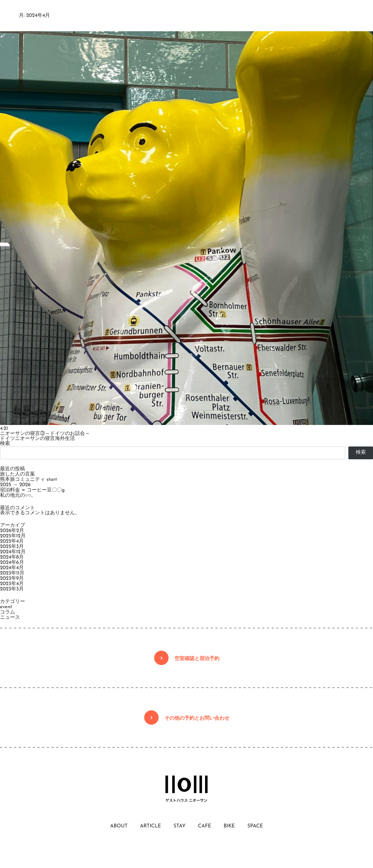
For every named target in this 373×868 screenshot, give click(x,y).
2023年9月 (12, 579)
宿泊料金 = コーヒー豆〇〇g (32, 490)
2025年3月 (12, 547)
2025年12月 (13, 536)
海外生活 (65, 439)
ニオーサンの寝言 (35, 439)
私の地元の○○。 (18, 496)
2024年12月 (13, 552)
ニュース (10, 618)
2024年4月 (12, 568)
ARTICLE (150, 826)
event (6, 607)
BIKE (229, 826)
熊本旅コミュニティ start (28, 480)
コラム (7, 612)
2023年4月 (12, 584)
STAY (179, 826)
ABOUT (119, 826)
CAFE (204, 826)
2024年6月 (12, 563)
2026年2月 (12, 531)
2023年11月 (12, 573)
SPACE (255, 826)
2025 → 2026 (15, 485)
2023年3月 (12, 589)
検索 (5, 444)
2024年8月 (12, 557)
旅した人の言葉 (17, 474)
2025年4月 (12, 541)
